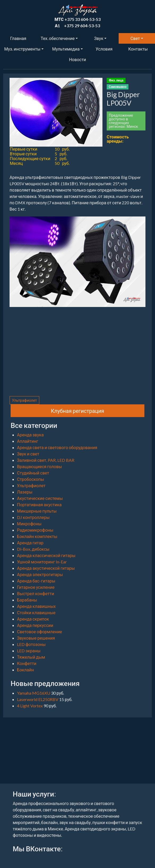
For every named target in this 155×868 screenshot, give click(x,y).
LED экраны (29, 651)
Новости (77, 59)
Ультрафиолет (24, 400)
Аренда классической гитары (46, 555)
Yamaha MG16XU (34, 693)
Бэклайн (25, 670)
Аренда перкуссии (35, 625)
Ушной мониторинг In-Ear (42, 562)
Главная (18, 38)
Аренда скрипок (33, 619)
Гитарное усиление (36, 587)
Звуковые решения (36, 638)
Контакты (138, 49)
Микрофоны (29, 524)
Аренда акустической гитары (46, 568)
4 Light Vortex (30, 706)
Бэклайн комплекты (37, 536)
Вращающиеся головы (39, 466)
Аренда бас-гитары (36, 581)
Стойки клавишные (36, 612)
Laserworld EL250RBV (38, 699)
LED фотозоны (31, 644)
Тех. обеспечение (58, 38)
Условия (104, 49)
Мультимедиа (66, 49)
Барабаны (27, 600)
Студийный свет (33, 473)
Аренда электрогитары (40, 574)
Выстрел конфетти (36, 593)
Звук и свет (28, 454)
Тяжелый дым (31, 657)
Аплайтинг (28, 441)
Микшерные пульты (37, 511)
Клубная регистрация (78, 411)
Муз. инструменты (22, 49)
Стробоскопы (31, 479)
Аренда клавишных (36, 606)
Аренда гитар (30, 543)
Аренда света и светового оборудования (57, 447)
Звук (99, 38)
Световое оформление (40, 632)
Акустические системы (40, 498)
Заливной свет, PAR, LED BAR (46, 460)
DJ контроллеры (33, 517)
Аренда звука (30, 435)
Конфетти (27, 663)
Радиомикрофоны (35, 530)
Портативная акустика (39, 505)
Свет (135, 38)
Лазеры (25, 492)
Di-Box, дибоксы (33, 549)
